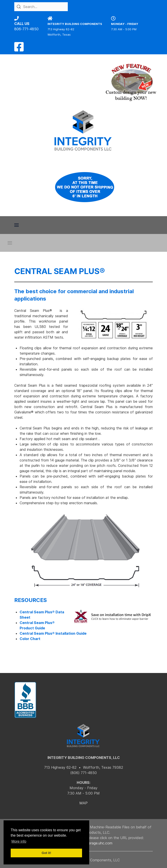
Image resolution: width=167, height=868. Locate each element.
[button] (16, 225)
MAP (83, 803)
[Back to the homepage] (84, 130)
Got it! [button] (46, 853)
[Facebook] (19, 49)
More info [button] (19, 841)
